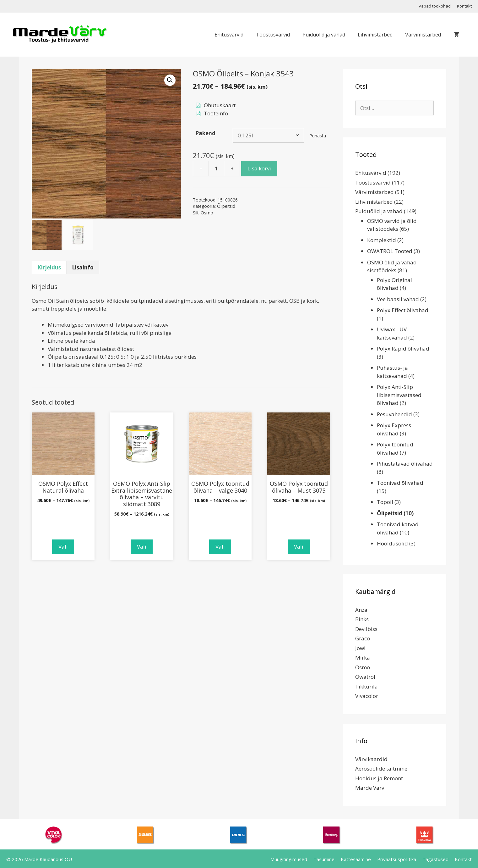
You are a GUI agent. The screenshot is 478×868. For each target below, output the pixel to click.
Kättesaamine (356, 859)
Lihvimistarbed (375, 35)
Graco (363, 638)
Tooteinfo (216, 113)
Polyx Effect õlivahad (403, 310)
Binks (362, 619)
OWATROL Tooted (390, 251)
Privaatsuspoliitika (397, 859)
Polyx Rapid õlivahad (403, 348)
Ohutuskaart (220, 105)
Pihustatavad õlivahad (405, 464)
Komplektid (382, 240)
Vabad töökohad (435, 6)
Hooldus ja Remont (379, 778)
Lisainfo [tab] (83, 267)
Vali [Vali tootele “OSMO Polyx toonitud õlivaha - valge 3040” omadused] (220, 547)
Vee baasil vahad (398, 299)
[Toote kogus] (216, 169)
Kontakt (464, 6)
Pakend (205, 133)
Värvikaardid (371, 759)
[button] (170, 80)
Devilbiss (366, 629)
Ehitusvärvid (229, 35)
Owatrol (365, 677)
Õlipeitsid (226, 206)
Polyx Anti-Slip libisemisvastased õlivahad (399, 395)
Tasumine (324, 859)
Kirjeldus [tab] (49, 267)
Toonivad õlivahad (400, 483)
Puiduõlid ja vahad (324, 35)
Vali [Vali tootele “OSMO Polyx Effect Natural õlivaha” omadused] (63, 547)
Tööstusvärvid (273, 35)
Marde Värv (370, 788)
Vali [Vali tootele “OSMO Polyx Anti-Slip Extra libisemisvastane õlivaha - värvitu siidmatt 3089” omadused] (142, 547)
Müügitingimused (289, 859)
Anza (361, 610)
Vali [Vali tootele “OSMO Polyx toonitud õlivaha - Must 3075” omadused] (299, 547)
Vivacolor (367, 696)
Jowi (360, 648)
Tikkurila (367, 686)
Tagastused (435, 859)
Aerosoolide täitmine (381, 768)
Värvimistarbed (423, 35)
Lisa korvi (259, 168)
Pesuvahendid (394, 414)
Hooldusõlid (392, 543)
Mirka (363, 658)
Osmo (207, 213)
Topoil (385, 502)
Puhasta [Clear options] (318, 136)
